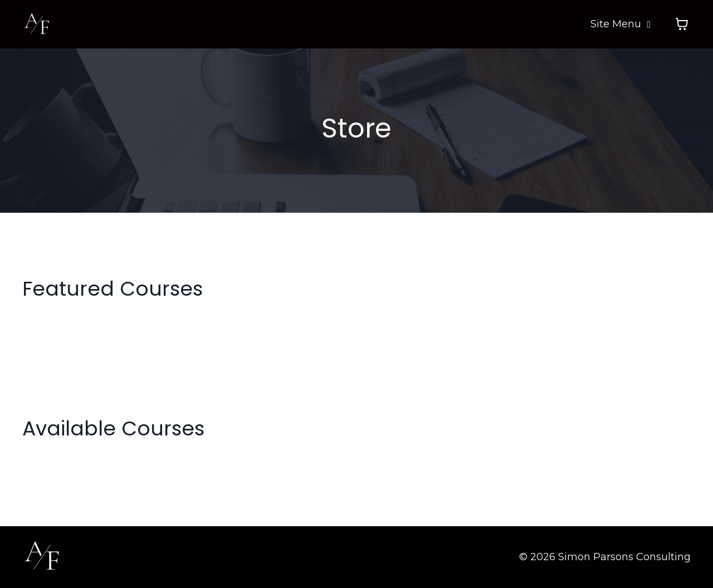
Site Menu (621, 24)
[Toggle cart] (682, 24)
